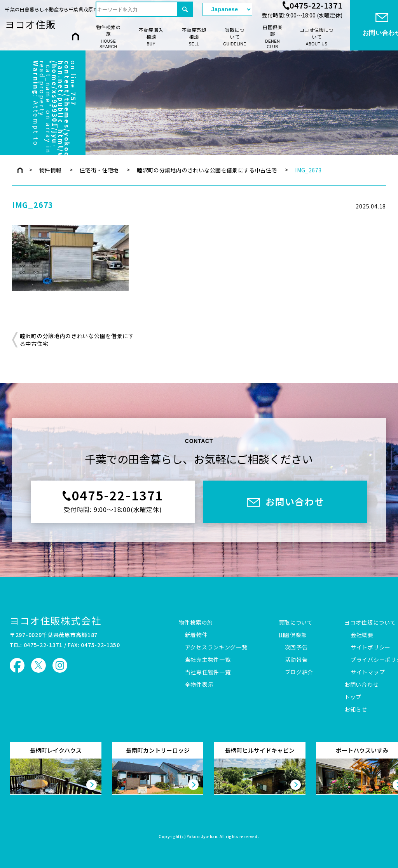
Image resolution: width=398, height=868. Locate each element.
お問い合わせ (361, 685)
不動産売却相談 (194, 37)
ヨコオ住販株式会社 (56, 620)
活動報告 (296, 660)
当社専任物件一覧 (208, 672)
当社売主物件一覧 (208, 660)
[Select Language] (227, 9)
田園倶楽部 (273, 37)
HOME (75, 36)
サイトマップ (368, 672)
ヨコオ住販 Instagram (60, 665)
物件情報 (51, 170)
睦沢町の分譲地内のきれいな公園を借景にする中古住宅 (207, 170)
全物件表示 (199, 685)
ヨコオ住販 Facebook (17, 665)
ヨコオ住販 (31, 24)
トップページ (20, 170)
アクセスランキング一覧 (216, 648)
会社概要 (362, 635)
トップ (353, 697)
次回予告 (296, 648)
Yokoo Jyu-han (202, 837)
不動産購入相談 (151, 37)
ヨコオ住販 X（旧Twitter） (38, 665)
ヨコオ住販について (317, 37)
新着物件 (196, 635)
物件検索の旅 (108, 37)
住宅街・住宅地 (99, 170)
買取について (235, 37)
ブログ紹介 (299, 672)
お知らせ (356, 710)
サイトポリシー (371, 648)
